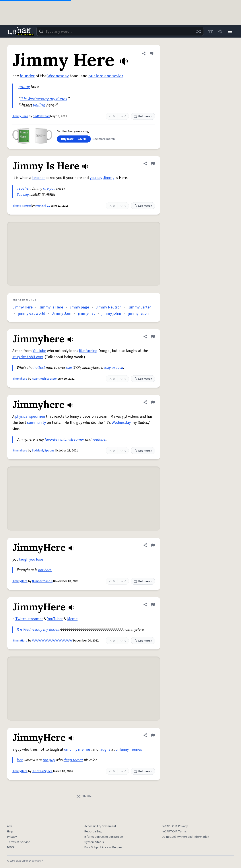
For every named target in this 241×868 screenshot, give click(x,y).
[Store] (210, 31)
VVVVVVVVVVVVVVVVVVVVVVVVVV (52, 641)
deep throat (73, 760)
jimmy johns (112, 313)
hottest (39, 368)
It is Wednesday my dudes (38, 629)
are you (49, 188)
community (36, 423)
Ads (10, 826)
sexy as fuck (113, 368)
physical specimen (30, 416)
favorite (51, 439)
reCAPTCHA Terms (174, 832)
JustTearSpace (42, 771)
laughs (105, 749)
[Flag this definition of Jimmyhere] (153, 337)
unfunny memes (77, 749)
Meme (72, 619)
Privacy (12, 837)
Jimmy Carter (140, 307)
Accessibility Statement (100, 826)
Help (10, 832)
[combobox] (120, 31)
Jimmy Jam (62, 313)
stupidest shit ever (28, 357)
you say (96, 178)
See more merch (104, 139)
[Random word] (198, 31)
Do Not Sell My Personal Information (186, 837)
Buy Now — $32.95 (74, 139)
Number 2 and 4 (42, 581)
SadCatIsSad (41, 116)
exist (70, 368)
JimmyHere (20, 581)
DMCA (11, 847)
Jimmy (109, 178)
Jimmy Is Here (22, 206)
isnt (20, 760)
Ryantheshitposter (44, 379)
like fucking (88, 351)
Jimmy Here (20, 116)
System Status (94, 842)
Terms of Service (19, 842)
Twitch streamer (29, 619)
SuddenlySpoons (43, 451)
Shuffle (84, 796)
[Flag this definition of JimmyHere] (153, 545)
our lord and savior (106, 76)
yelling (39, 105)
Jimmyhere (20, 379)
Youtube (39, 351)
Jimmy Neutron (109, 307)
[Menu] (230, 31)
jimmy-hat (86, 313)
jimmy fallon (138, 313)
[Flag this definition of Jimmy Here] (152, 53)
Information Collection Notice (104, 837)
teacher (38, 178)
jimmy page (79, 307)
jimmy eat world (32, 313)
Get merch (143, 116)
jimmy (24, 87)
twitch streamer (71, 439)
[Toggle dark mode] (220, 31)
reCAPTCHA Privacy (175, 826)
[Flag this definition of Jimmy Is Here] (153, 164)
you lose (36, 559)
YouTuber (99, 439)
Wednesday (58, 76)
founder (27, 76)
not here (45, 570)
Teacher (23, 188)
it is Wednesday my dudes (44, 99)
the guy (49, 760)
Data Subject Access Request (104, 847)
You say (23, 195)
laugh (24, 559)
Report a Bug (93, 832)
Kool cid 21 (43, 206)
